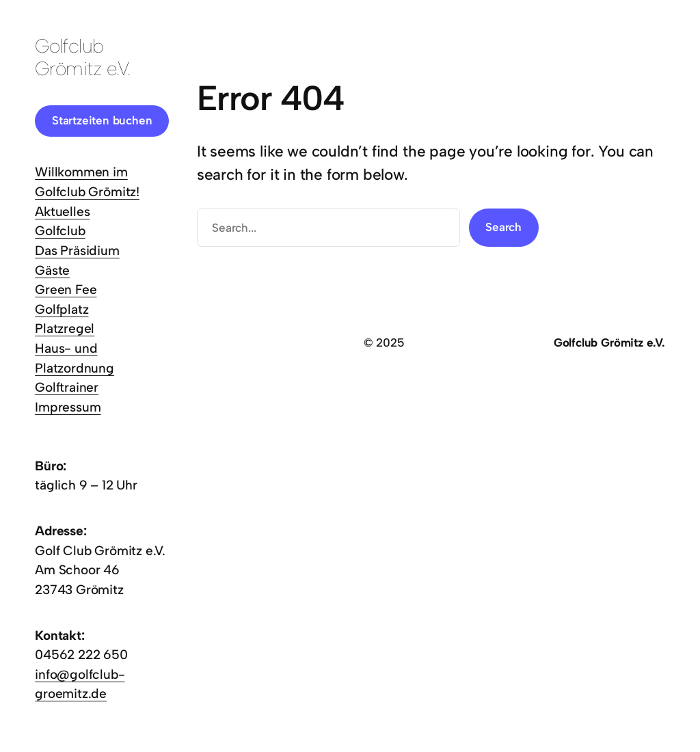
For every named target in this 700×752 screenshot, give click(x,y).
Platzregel (65, 328)
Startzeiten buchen (102, 120)
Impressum (68, 407)
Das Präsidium (77, 251)
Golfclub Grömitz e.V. (82, 57)
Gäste (52, 270)
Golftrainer (67, 387)
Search (503, 227)
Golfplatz (62, 309)
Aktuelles (62, 212)
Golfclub (60, 231)
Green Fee (66, 290)
